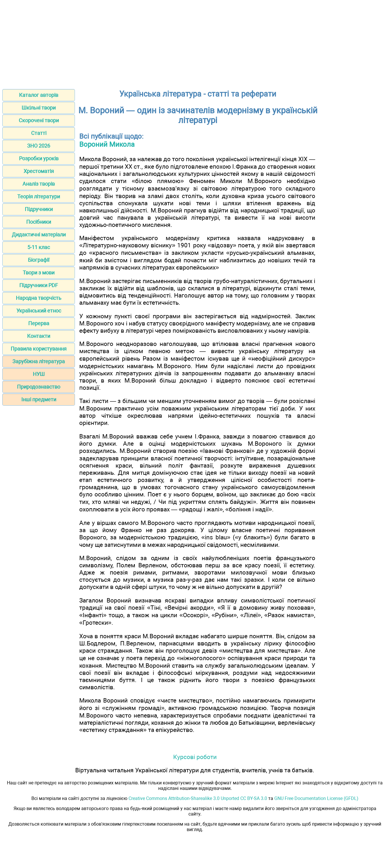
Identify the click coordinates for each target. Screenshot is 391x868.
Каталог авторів (39, 95)
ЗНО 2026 (39, 146)
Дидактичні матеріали (39, 235)
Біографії (39, 260)
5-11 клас (39, 247)
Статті (39, 133)
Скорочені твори (39, 120)
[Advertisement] (196, 43)
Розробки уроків (39, 158)
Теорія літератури (39, 196)
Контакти (39, 336)
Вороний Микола (107, 144)
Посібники (39, 222)
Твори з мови (39, 273)
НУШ (39, 374)
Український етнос (39, 311)
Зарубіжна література (39, 361)
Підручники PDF (39, 285)
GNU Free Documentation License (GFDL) (316, 798)
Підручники (39, 209)
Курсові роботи (195, 757)
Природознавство (39, 387)
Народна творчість (39, 298)
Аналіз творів (39, 184)
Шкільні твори (39, 108)
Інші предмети (39, 399)
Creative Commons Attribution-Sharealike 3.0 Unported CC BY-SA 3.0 (198, 798)
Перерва (39, 323)
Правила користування (39, 349)
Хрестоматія (39, 171)
